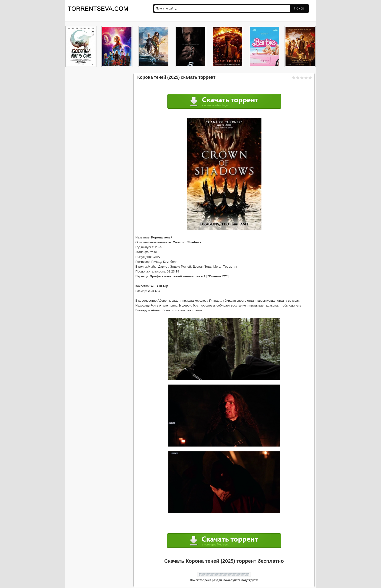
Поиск (299, 8)
